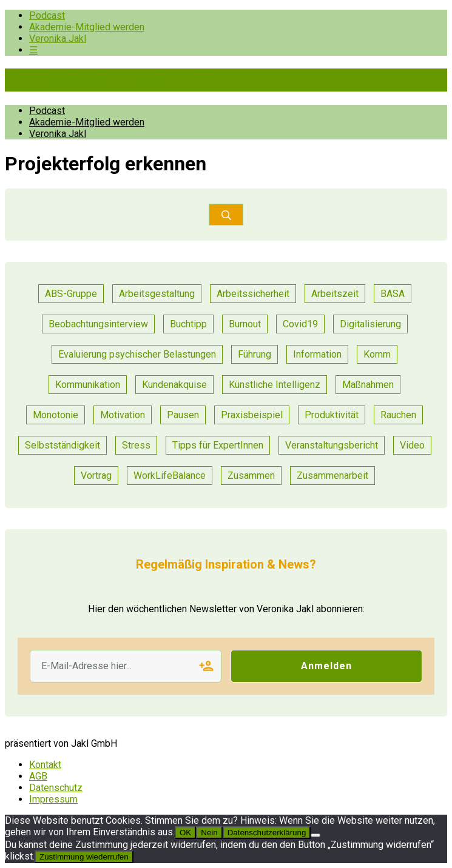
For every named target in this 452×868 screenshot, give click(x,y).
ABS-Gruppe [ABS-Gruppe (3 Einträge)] (71, 294)
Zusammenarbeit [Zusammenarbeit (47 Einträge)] (332, 476)
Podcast (47, 15)
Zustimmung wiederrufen (84, 857)
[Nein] (315, 835)
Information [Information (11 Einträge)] (317, 354)
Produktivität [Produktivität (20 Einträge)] (332, 415)
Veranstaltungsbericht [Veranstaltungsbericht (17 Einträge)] (332, 445)
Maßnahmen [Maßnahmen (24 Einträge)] (368, 385)
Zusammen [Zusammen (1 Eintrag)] (251, 476)
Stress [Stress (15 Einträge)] (136, 445)
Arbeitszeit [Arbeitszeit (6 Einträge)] (335, 294)
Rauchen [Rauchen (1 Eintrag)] (398, 415)
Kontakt (45, 765)
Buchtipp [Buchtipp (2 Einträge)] (188, 324)
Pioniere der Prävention (108, 80)
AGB (38, 776)
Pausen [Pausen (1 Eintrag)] (183, 415)
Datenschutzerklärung (267, 833)
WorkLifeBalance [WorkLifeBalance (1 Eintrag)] (170, 476)
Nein (209, 833)
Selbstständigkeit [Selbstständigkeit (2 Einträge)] (62, 445)
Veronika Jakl (58, 38)
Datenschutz (56, 788)
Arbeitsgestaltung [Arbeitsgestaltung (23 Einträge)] (157, 294)
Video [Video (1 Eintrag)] (412, 445)
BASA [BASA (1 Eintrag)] (393, 294)
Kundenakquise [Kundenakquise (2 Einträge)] (174, 385)
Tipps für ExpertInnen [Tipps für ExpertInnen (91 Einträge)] (218, 445)
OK (185, 833)
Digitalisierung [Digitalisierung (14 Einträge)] (370, 324)
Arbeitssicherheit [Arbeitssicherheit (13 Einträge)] (253, 294)
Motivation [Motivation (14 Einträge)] (123, 415)
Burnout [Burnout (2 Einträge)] (245, 324)
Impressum (53, 799)
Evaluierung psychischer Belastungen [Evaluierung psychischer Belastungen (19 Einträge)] (137, 354)
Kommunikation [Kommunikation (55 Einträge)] (88, 385)
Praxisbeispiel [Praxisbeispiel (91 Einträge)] (252, 415)
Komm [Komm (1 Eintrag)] (377, 354)
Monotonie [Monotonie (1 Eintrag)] (56, 415)
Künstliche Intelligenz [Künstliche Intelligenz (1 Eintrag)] (275, 385)
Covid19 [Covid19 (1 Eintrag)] (300, 324)
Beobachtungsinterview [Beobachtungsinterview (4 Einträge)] (98, 324)
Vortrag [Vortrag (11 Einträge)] (96, 476)
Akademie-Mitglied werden (87, 27)
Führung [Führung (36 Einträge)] (255, 354)
